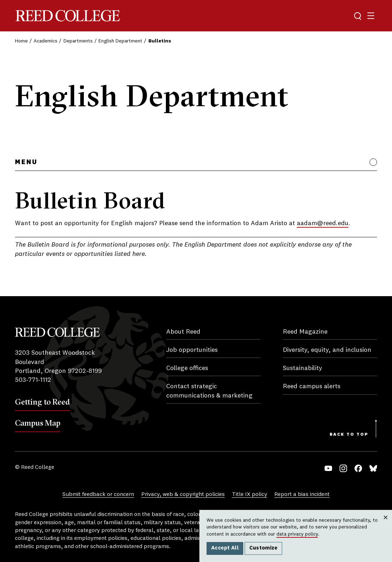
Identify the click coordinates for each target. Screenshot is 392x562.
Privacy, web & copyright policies (183, 495)
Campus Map (38, 423)
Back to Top (349, 435)
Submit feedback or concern (98, 495)
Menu (26, 162)
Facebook (358, 468)
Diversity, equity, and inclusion (327, 350)
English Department (120, 41)
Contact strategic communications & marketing (209, 391)
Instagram (343, 468)
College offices (187, 368)
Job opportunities (192, 350)
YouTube (328, 468)
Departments (78, 41)
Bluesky (373, 468)
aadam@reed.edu (323, 223)
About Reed (183, 332)
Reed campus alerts (312, 386)
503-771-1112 (33, 380)
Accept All (225, 548)
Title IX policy (250, 495)
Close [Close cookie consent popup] (385, 525)
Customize (264, 548)
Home (21, 41)
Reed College (68, 16)
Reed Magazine (305, 332)
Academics (45, 41)
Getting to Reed (42, 402)
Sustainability (302, 368)
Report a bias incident (302, 495)
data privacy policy (297, 534)
